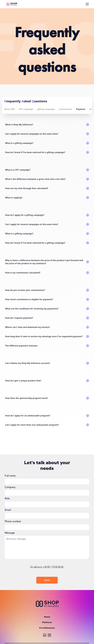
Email (8, 510)
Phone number (13, 521)
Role (7, 498)
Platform (47, 623)
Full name (10, 476)
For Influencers (47, 628)
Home (47, 617)
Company (10, 487)
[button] (87, 4)
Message (10, 533)
